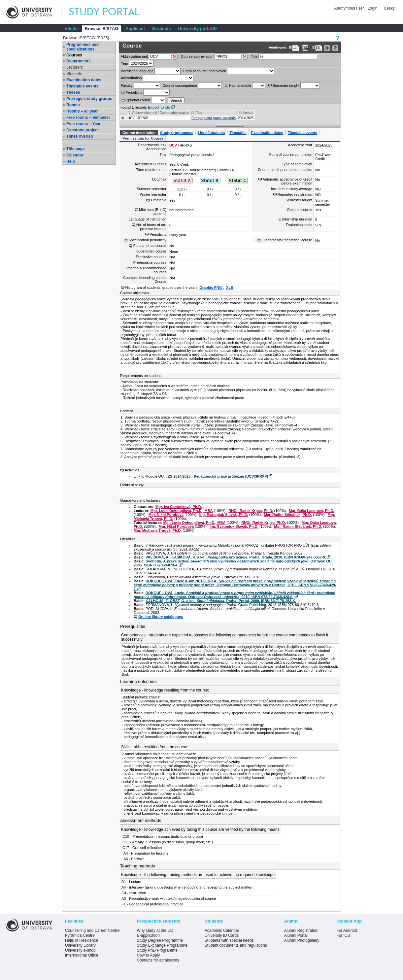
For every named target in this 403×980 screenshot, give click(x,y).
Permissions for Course (143, 138)
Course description (139, 133)
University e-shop (80, 950)
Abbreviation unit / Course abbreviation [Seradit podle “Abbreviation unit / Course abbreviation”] (161, 113)
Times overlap (80, 136)
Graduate (162, 29)
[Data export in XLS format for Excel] (305, 48)
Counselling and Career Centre (92, 930)
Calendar (75, 155)
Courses (74, 55)
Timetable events (82, 86)
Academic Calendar (222, 930)
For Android (347, 930)
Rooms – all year (82, 111)
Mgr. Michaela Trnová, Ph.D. (158, 530)
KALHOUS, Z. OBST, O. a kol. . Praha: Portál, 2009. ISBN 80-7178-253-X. (221, 601)
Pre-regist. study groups (89, 99)
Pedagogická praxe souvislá (214, 118)
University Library (80, 945)
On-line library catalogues (161, 617)
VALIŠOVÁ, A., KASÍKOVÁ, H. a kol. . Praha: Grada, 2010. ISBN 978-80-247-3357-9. (236, 557)
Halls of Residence (82, 940)
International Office (82, 955)
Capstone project (83, 130)
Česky (389, 8)
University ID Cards (222, 935)
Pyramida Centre (80, 935)
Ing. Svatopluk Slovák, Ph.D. (224, 515)
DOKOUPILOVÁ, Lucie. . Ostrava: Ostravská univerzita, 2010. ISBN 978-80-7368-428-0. (234, 595)
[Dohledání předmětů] (245, 57)
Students (74, 74)
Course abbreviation (197, 56)
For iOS (343, 935)
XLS (230, 287)
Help (71, 161)
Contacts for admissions (158, 960)
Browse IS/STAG (102, 29)
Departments (78, 61)
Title (254, 56)
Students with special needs (229, 940)
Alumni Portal (296, 935)
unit (134, 56)
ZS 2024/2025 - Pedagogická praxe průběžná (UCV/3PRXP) (218, 476)
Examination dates (84, 80)
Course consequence (180, 85)
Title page (76, 149)
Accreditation (131, 78)
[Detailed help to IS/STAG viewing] (335, 48)
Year (124, 63)
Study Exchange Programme (162, 945)
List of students (212, 133)
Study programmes (177, 133)
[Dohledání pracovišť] (175, 57)
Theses (73, 92)
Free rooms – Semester (88, 118)
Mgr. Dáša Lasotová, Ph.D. (312, 511)
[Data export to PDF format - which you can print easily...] (294, 48)
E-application (148, 935)
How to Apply (148, 955)
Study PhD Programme (157, 950)
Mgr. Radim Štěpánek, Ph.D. (288, 515)
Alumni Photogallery (302, 940)
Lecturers (75, 67)
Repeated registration (295, 194)
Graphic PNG (211, 287)
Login (372, 8)
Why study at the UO (155, 930)
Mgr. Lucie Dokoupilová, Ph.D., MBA (182, 511)
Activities (132, 470)
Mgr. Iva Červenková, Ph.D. (179, 507)
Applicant (135, 29)
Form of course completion (205, 71)
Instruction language (137, 71)
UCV (173, 145)
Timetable (238, 133)
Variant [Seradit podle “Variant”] (248, 113)
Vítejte (71, 29)
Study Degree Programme (160, 940)
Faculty (127, 85)
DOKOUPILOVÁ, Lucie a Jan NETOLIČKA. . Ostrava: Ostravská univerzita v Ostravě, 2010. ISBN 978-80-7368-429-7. (235, 585)
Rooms (73, 105)
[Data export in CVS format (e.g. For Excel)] (317, 48)
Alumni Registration (301, 930)
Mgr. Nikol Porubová (166, 515)
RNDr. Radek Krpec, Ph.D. (251, 511)
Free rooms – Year (84, 124)
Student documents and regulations (236, 945)
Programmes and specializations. (83, 47)
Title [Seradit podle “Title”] (199, 113)
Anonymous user (350, 8)
